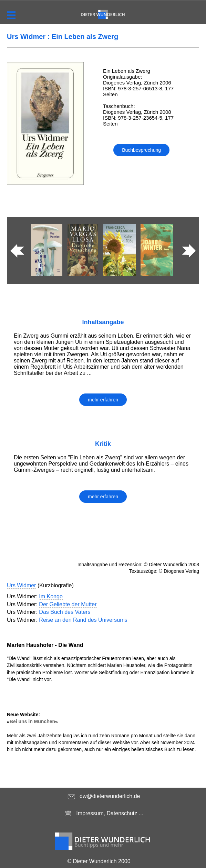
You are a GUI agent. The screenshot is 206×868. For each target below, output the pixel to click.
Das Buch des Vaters (65, 612)
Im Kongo (51, 596)
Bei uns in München (32, 721)
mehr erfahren (103, 400)
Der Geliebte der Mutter (68, 604)
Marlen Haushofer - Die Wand (45, 645)
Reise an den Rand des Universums (83, 620)
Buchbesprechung (141, 150)
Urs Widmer (21, 585)
